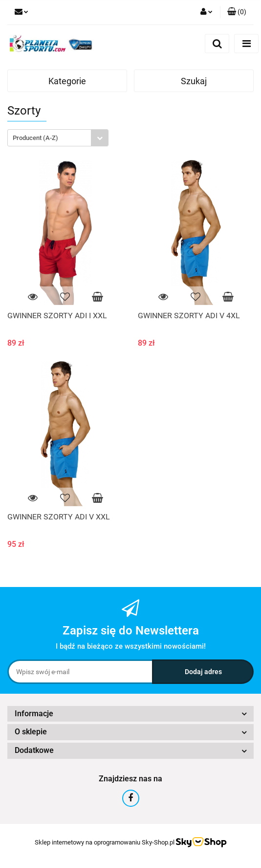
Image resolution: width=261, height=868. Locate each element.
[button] (237, 12)
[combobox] (58, 138)
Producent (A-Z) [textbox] (35, 138)
